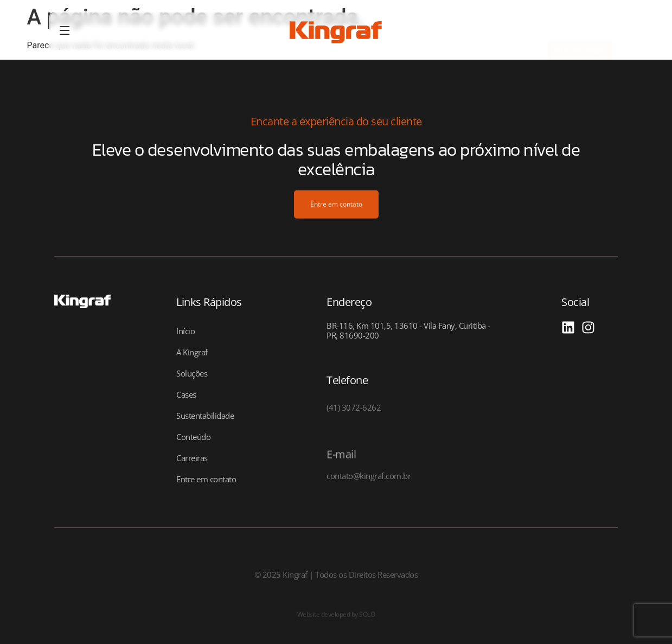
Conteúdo (193, 437)
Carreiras (192, 458)
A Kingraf (192, 352)
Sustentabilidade (205, 416)
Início (185, 331)
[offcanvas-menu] (65, 31)
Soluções (192, 373)
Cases (186, 394)
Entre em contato (206, 479)
